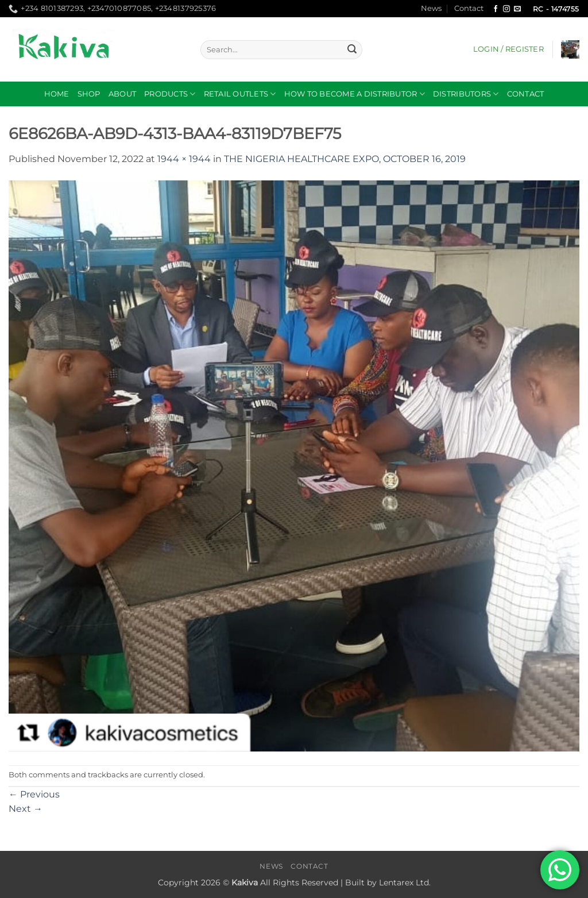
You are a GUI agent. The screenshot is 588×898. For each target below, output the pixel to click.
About (122, 94)
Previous (34, 794)
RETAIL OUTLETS (240, 94)
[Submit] (352, 50)
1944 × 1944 (184, 159)
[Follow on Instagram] (506, 9)
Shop (89, 94)
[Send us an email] (517, 9)
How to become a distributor (355, 94)
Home (57, 94)
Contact (469, 8)
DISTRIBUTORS (466, 94)
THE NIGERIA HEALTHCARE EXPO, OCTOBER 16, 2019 (345, 159)
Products (170, 94)
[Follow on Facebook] (496, 9)
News (431, 8)
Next (26, 809)
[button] (508, 49)
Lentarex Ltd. (405, 882)
